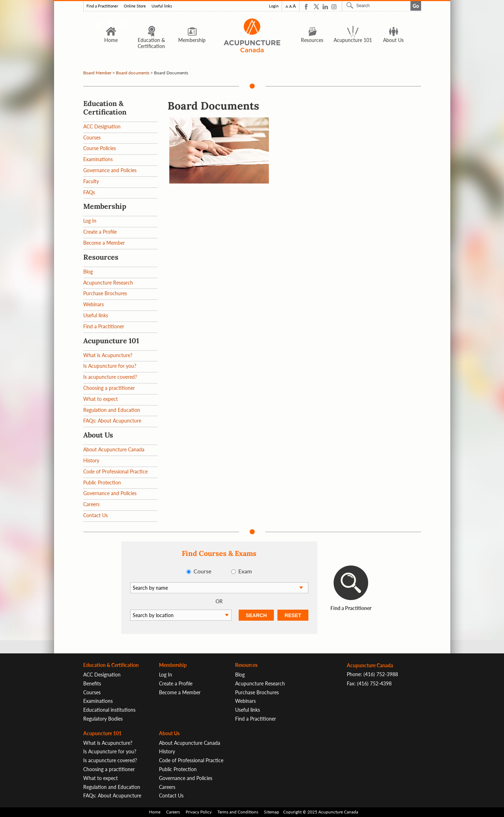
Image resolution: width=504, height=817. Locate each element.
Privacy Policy (199, 812)
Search (351, 5)
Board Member (97, 73)
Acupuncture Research (108, 283)
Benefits (92, 683)
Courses (92, 137)
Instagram (334, 7)
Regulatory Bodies (103, 719)
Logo (252, 35)
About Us (393, 34)
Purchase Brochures (105, 293)
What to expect (100, 399)
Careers (91, 504)
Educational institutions (109, 710)
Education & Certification (151, 37)
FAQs (89, 192)
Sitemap (272, 812)
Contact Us (96, 515)
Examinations (98, 159)
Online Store (135, 6)
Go (416, 6)
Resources (312, 34)
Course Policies (100, 148)
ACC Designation (102, 126)
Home (111, 34)
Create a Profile (100, 232)
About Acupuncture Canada (114, 449)
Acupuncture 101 (353, 34)
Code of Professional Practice (115, 471)
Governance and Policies (110, 170)
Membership (192, 34)
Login (274, 6)
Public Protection (102, 482)
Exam (245, 571)
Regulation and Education (112, 410)
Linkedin (325, 7)
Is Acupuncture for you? (110, 366)
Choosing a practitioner (109, 388)
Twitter (316, 7)
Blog (88, 272)
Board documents (133, 73)
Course (202, 571)
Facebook (307, 7)
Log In (90, 221)
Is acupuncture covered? (110, 377)
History (91, 460)
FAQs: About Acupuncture (112, 421)
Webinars (94, 304)
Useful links (162, 6)
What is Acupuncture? (108, 355)
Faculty (91, 181)
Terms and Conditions (238, 812)
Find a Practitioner (102, 6)
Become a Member (104, 243)
